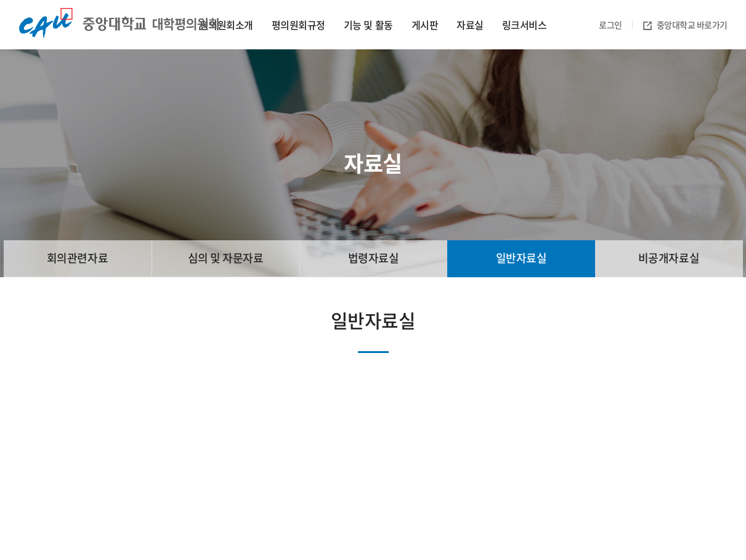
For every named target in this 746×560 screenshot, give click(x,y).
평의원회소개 (226, 25)
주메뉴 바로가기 (0, 0)
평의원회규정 (298, 25)
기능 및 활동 (368, 25)
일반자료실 (521, 258)
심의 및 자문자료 (226, 258)
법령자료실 (374, 258)
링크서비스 (525, 25)
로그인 (610, 25)
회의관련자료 (77, 258)
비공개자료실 (669, 258)
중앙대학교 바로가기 (685, 25)
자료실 (470, 25)
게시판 (425, 25)
